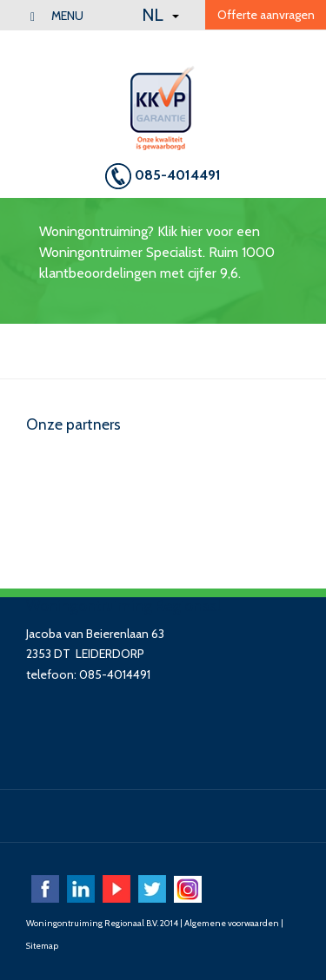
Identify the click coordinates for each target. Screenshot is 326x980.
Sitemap (42, 946)
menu (57, 16)
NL (160, 15)
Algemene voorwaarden (232, 923)
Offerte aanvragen (266, 15)
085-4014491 (163, 176)
